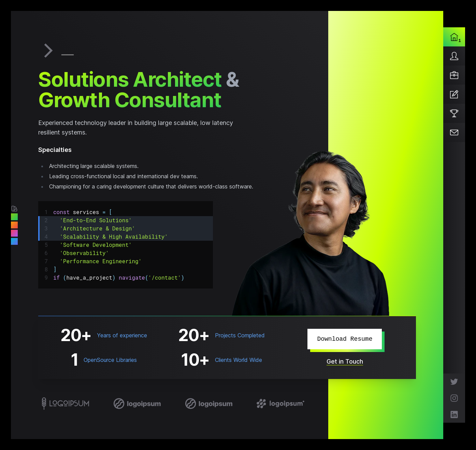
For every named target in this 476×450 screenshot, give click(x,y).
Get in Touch (345, 361)
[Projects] (454, 113)
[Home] (454, 37)
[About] (454, 56)
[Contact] (454, 132)
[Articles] (454, 94)
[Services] (454, 75)
